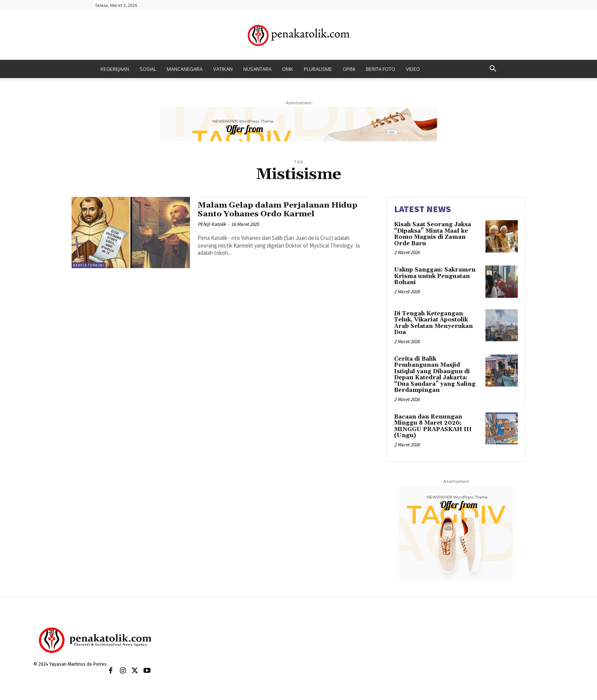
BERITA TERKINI (89, 265)
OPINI (349, 69)
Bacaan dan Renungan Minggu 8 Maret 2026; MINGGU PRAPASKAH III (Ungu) (433, 426)
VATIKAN (223, 69)
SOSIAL (148, 69)
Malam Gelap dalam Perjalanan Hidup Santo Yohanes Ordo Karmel (278, 210)
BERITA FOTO (381, 69)
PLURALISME (318, 69)
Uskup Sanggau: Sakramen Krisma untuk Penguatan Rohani (435, 276)
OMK (288, 69)
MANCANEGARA (185, 69)
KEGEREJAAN (115, 69)
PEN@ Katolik (212, 224)
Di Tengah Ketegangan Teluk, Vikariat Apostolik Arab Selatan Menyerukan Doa (433, 323)
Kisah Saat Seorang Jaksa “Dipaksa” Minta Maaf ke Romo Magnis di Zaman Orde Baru (433, 234)
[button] (493, 70)
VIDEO (413, 69)
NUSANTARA (257, 69)
